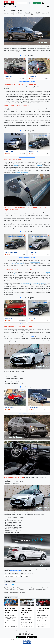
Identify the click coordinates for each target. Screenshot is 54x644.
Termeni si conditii (22, 630)
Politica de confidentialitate (34, 630)
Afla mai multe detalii (27, 640)
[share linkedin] (17, 585)
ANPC (26, 632)
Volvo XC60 (9, 76)
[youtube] (32, 634)
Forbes (20, 340)
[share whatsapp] (9, 585)
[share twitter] (13, 585)
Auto (13, 626)
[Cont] (46, 3)
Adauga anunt (37, 3)
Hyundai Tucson (34, 151)
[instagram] (23, 634)
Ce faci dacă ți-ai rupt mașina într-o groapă (11, 610)
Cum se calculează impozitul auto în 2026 (43, 610)
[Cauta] (28, 3)
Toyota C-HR (9, 151)
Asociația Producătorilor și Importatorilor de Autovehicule (34, 283)
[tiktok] (29, 634)
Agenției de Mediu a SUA (35, 340)
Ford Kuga (8, 318)
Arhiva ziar (13, 630)
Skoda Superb (33, 408)
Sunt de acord (27, 643)
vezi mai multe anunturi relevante (27, 82)
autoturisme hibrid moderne (21, 172)
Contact (45, 630)
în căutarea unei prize (35, 262)
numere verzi (40, 166)
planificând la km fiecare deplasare (16, 264)
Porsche (16, 166)
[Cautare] (22, 3)
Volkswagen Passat (11, 252)
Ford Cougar (33, 76)
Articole (7, 630)
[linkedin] (26, 634)
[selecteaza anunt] (25, 59)
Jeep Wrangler (10, 408)
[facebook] (20, 634)
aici (8, 569)
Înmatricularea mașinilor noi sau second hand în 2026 (27, 611)
